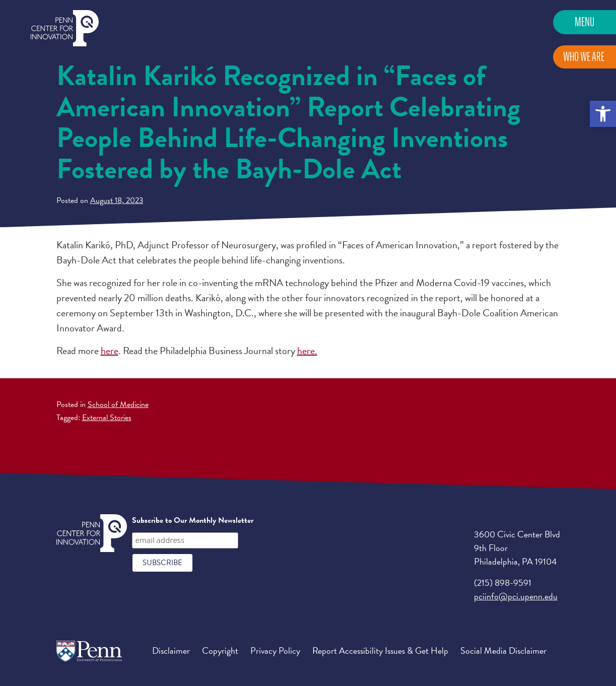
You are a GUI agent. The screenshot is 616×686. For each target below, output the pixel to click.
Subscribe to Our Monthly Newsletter (193, 520)
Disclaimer (171, 650)
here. (307, 351)
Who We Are (584, 57)
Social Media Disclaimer (503, 650)
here (110, 351)
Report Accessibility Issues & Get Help (380, 650)
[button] (603, 114)
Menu (585, 22)
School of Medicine (118, 404)
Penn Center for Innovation (65, 28)
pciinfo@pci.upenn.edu (516, 596)
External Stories (107, 418)
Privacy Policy (275, 650)
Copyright (220, 650)
